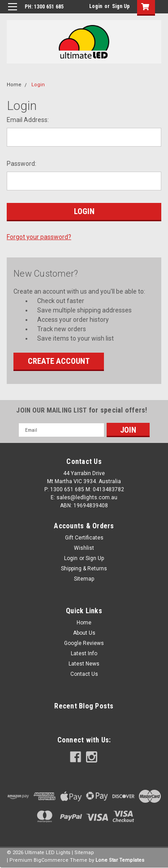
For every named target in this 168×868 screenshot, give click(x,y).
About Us (84, 633)
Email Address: (28, 120)
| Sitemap (83, 853)
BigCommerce (51, 860)
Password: (22, 164)
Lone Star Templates (120, 860)
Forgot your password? (39, 237)
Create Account (59, 361)
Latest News (84, 664)
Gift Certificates (84, 538)
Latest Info (84, 653)
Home (14, 85)
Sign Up (121, 6)
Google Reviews (84, 643)
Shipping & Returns (84, 569)
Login (96, 6)
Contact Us (84, 674)
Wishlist (84, 548)
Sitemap (84, 579)
